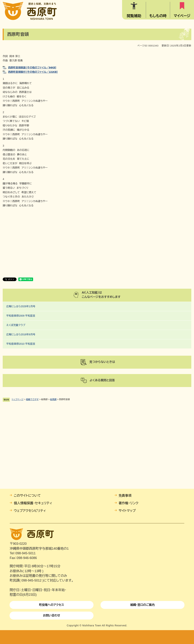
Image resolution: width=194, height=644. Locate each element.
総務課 (53, 399)
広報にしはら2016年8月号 (21, 334)
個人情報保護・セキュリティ (33, 503)
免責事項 (125, 496)
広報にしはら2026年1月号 (21, 306)
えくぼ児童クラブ (16, 325)
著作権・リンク (129, 503)
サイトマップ (127, 511)
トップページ (18, 399)
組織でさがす (32, 399)
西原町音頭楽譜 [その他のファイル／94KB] (32, 68)
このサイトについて (27, 496)
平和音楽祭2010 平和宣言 (21, 344)
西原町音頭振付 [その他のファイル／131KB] (33, 72)
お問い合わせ (52, 615)
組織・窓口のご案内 (142, 605)
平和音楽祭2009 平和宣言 (21, 316)
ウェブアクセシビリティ (30, 511)
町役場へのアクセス (52, 605)
